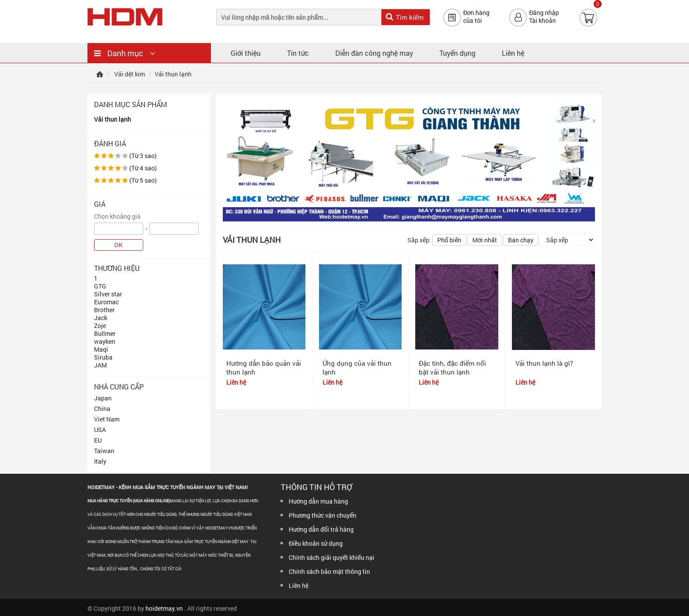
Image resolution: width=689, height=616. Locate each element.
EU (98, 440)
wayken (105, 341)
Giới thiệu (246, 53)
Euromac (106, 302)
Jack (101, 318)
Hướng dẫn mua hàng (318, 501)
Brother (104, 310)
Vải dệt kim (130, 74)
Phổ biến (449, 240)
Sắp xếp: (419, 240)
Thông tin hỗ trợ (316, 487)
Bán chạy (521, 240)
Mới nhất (485, 240)
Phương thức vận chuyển (323, 515)
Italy (100, 461)
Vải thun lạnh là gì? (544, 363)
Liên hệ (513, 53)
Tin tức (298, 53)
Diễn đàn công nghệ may (374, 53)
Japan (103, 398)
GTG (100, 286)
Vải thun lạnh (112, 119)
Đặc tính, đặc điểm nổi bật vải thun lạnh (452, 367)
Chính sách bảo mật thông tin (329, 571)
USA (100, 430)
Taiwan (104, 451)
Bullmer (105, 333)
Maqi (101, 349)
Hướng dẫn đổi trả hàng (321, 529)
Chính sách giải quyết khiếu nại (332, 557)
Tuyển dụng (457, 53)
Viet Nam (107, 419)
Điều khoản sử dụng (316, 543)
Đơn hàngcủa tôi (476, 17)
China (102, 409)
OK (118, 245)
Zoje (100, 326)
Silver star (108, 294)
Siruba (103, 357)
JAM (100, 365)
